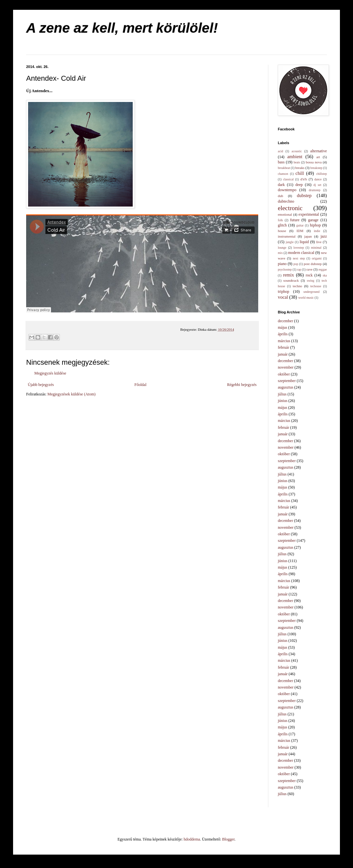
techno (297, 286)
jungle (290, 242)
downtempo (287, 190)
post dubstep (313, 264)
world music (306, 298)
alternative (319, 151)
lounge (282, 248)
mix (280, 253)
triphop (284, 292)
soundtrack (291, 280)
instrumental (287, 236)
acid (280, 151)
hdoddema (192, 839)
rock (309, 275)
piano (282, 264)
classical (288, 179)
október (284, 374)
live (319, 242)
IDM (300, 231)
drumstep (315, 190)
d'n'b (304, 179)
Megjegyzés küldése (50, 373)
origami (317, 258)
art (318, 157)
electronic (290, 208)
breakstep (317, 168)
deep (299, 185)
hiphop (315, 225)
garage (313, 220)
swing (311, 281)
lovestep (299, 248)
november (286, 367)
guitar (300, 225)
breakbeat (284, 168)
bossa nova (313, 162)
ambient (295, 157)
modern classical (301, 253)
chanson (283, 174)
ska (325, 275)
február (284, 347)
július (282, 394)
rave (310, 269)
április (283, 334)
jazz (324, 236)
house (282, 231)
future (295, 220)
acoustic (297, 151)
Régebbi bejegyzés (242, 385)
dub (280, 196)
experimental (309, 214)
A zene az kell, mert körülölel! (122, 28)
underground (312, 292)
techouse (316, 286)
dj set (317, 185)
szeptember (287, 381)
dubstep (304, 195)
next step (299, 258)
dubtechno (286, 201)
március (284, 341)
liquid (304, 242)
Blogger (228, 839)
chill (300, 173)
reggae (323, 269)
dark (281, 185)
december (286, 321)
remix (289, 275)
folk (280, 220)
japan (308, 236)
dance (318, 179)
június (283, 401)
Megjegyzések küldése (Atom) (71, 394)
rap (299, 269)
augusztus (286, 387)
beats (297, 162)
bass (281, 162)
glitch (282, 225)
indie (317, 231)
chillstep (321, 174)
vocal (283, 297)
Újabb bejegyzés (41, 385)
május (283, 327)
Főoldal (140, 385)
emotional (285, 214)
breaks (300, 168)
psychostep (285, 269)
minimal (316, 248)
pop (296, 264)
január (283, 354)
